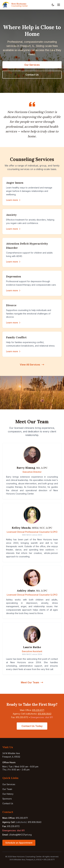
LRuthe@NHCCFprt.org (20, 835)
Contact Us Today (32, 726)
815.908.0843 (45, 714)
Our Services (32, 65)
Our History (8, 794)
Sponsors (7, 799)
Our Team (7, 789)
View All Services (32, 365)
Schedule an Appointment (19, 843)
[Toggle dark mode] (53, 5)
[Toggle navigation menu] (59, 5)
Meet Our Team (32, 682)
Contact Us (32, 75)
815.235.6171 (38, 710)
